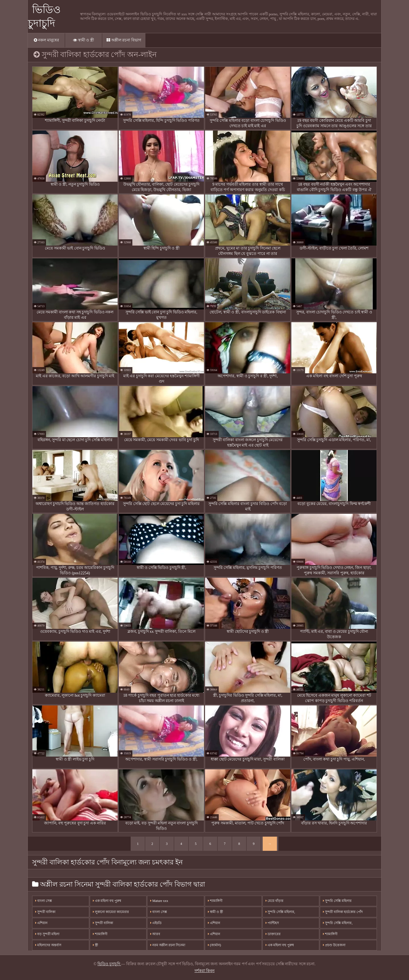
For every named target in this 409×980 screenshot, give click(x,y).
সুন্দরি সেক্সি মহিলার (337, 901)
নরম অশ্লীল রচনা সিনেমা (168, 945)
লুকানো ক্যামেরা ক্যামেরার (111, 912)
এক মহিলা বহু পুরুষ (107, 901)
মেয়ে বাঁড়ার (275, 901)
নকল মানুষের (46, 40)
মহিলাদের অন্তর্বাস (48, 945)
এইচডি (156, 923)
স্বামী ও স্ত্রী (84, 40)
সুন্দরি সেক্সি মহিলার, (280, 912)
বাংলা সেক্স (44, 901)
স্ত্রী (95, 945)
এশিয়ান (41, 923)
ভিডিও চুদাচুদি (109, 964)
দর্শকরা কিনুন (205, 971)
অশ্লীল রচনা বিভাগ (124, 40)
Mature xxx (159, 901)
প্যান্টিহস (272, 923)
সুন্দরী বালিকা (45, 912)
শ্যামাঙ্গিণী (100, 934)
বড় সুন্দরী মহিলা (47, 934)
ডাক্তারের (273, 934)
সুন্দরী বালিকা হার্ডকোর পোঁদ (343, 912)
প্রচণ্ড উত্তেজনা (334, 945)
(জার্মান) (214, 945)
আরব (155, 934)
